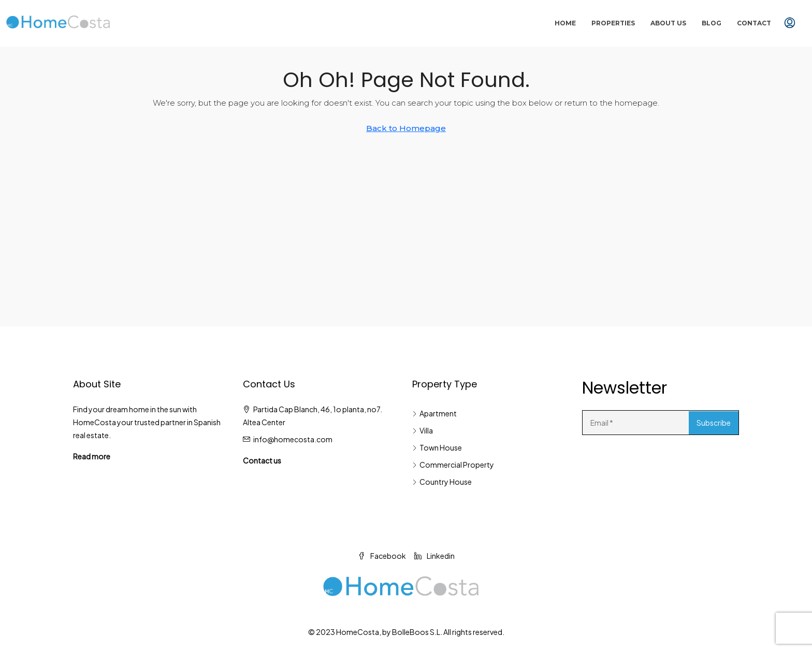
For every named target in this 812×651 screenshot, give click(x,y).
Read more (92, 456)
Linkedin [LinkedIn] (434, 556)
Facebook (382, 556)
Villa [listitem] (423, 430)
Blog (712, 23)
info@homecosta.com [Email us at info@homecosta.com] (293, 439)
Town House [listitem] (437, 447)
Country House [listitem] (442, 482)
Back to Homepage (406, 128)
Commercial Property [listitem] (453, 465)
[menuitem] (790, 23)
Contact (754, 23)
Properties (613, 23)
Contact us (262, 460)
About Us (668, 23)
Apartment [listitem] (434, 413)
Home (565, 23)
